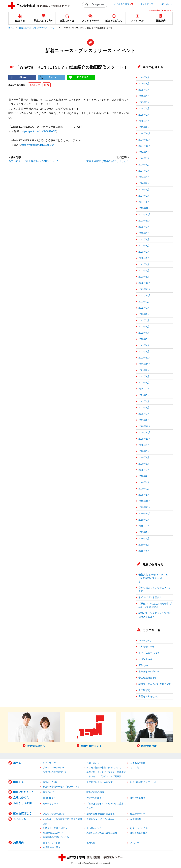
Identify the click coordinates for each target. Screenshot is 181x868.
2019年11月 (145, 507)
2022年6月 (144, 320)
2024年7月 (144, 165)
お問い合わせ (166, 4)
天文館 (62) (144, 690)
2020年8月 (144, 451)
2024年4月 (144, 183)
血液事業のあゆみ (139, 833)
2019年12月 (145, 501)
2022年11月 (145, 289)
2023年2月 (144, 271)
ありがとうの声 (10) (149, 672)
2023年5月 (144, 252)
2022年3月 (144, 339)
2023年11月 (145, 215)
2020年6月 (144, 464)
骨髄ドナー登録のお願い (55, 828)
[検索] (99, 5)
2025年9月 (144, 77)
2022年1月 (144, 352)
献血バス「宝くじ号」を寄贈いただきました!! (155, 615)
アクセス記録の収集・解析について (104, 768)
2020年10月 (145, 439)
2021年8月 (144, 376)
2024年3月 (144, 190)
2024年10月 (145, 146)
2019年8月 (144, 526)
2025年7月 (144, 90)
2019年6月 (144, 539)
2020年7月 (144, 457)
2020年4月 (144, 476)
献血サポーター (138, 814)
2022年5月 (144, 327)
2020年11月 (145, 432)
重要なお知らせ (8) (148, 696)
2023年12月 (145, 208)
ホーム (11, 28)
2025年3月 (144, 115)
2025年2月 (144, 121)
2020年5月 (144, 470)
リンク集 (135, 768)
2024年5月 (144, 177)
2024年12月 (145, 133)
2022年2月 (144, 345)
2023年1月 (144, 277)
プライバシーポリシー (54, 768)
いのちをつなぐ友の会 (54, 814)
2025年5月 (144, 102)
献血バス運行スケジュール (143, 782)
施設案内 (19, 842)
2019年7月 (144, 532)
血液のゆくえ (21, 797)
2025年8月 (144, 84)
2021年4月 (144, 401)
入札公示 (135, 843)
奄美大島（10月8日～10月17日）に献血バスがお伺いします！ (154, 578)
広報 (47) (143, 665)
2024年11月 (145, 140)
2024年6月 (144, 171)
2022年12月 (145, 283)
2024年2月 (144, 196)
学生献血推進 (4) (147, 678)
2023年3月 (144, 264)
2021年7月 (144, 383)
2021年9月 (144, 370)
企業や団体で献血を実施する (101, 814)
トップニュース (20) (149, 653)
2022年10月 (145, 295)
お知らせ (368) (146, 647)
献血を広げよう (22, 813)
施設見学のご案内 (51, 847)
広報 (47, 85)
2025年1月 (144, 127)
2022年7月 (144, 314)
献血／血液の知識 (95, 792)
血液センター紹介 (51, 843)
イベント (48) (145, 659)
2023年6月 (144, 246)
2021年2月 (144, 414)
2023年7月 (144, 239)
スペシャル (20, 819)
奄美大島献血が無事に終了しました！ (108, 161)
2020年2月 (144, 489)
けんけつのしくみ (139, 828)
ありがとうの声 (22, 803)
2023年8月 (144, 233)
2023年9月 (144, 227)
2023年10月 (145, 221)
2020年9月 (144, 445)
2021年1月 (144, 420)
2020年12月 (145, 426)
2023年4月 (144, 258)
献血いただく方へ (24, 792)
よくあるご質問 (122, 4)
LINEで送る (82, 77)
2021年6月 (144, 389)
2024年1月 (144, 202)
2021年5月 (144, 395)
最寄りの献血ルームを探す (100, 782)
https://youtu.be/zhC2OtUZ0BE (39, 131)
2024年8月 (144, 158)
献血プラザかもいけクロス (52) (155, 684)
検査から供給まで (95, 798)
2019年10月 (145, 514)
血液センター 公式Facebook (100, 819)
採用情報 (91, 843)
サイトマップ (147, 4)
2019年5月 (144, 545)
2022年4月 (144, 333)
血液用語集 (136, 819)
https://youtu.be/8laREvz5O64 (38, 145)
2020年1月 (144, 495)
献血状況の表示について (55, 772)
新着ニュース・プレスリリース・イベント (38, 28)
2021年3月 (144, 408)
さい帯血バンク (94, 828)
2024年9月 (144, 152)
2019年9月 (144, 520)
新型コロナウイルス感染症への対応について (34, 161)
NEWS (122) (145, 640)
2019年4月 (144, 551)
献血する (19, 782)
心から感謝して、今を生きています (155, 589)
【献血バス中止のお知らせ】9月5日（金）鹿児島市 (156, 605)
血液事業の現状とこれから (56, 837)
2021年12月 (145, 358)
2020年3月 (144, 482)
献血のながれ (49, 792)
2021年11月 (145, 364)
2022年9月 (144, 302)
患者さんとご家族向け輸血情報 (102, 833)
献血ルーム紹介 (50, 782)
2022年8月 (144, 308)
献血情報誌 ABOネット (54, 833)
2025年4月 (144, 108)
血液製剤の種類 (138, 798)
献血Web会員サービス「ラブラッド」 (61, 787)
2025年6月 (144, 96)
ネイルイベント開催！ (150, 597)
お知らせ (35, 85)
